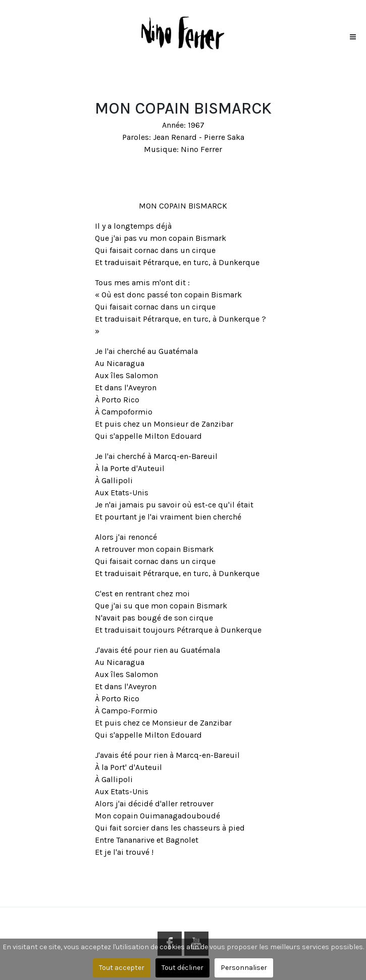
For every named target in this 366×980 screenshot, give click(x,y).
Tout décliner (182, 968)
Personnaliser (244, 968)
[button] (353, 34)
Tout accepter (122, 968)
